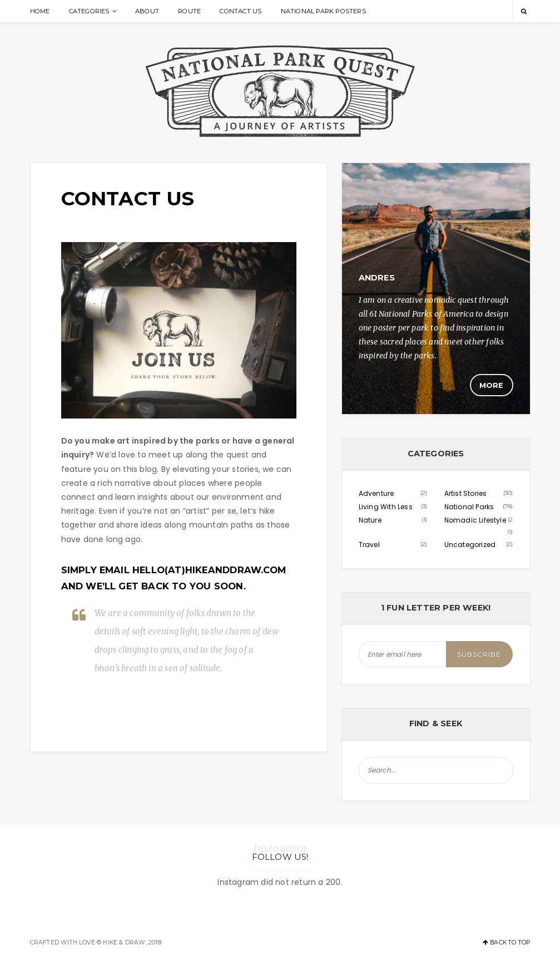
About (147, 11)
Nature (370, 520)
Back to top (507, 942)
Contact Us (241, 11)
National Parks (469, 507)
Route (189, 11)
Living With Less (386, 507)
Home (40, 11)
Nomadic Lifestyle (475, 520)
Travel (369, 545)
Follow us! (280, 857)
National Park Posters (323, 11)
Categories (89, 11)
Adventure (376, 493)
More (492, 385)
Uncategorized (470, 545)
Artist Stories (466, 493)
